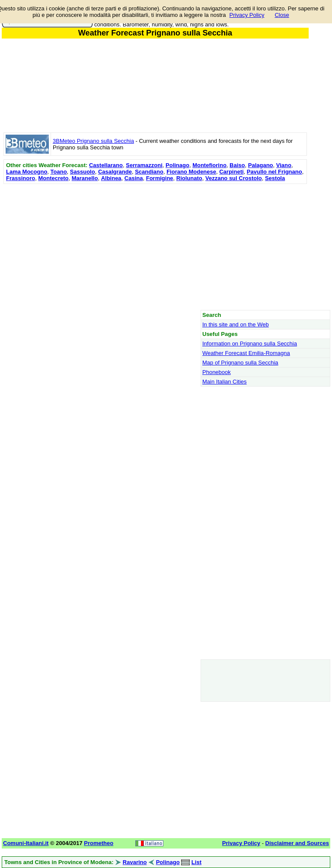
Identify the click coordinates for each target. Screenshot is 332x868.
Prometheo (99, 843)
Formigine (160, 178)
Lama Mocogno (27, 172)
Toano (59, 172)
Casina (134, 178)
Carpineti (231, 172)
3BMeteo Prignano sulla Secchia (93, 141)
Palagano (261, 165)
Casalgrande (115, 172)
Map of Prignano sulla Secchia (240, 363)
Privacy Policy (247, 15)
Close (282, 15)
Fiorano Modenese (191, 172)
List (196, 862)
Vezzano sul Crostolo (234, 178)
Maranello (85, 178)
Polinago (177, 165)
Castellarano (106, 165)
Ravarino (135, 862)
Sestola (275, 178)
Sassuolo (83, 172)
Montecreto (53, 178)
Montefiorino (209, 165)
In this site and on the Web (236, 324)
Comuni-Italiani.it (26, 843)
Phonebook (217, 372)
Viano (284, 165)
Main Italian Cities (225, 382)
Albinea (111, 178)
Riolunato (189, 178)
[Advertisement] (155, 247)
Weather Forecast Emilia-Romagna (246, 353)
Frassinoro (21, 178)
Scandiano (149, 172)
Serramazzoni (144, 165)
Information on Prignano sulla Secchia (250, 344)
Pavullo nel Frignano (275, 172)
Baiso (237, 165)
